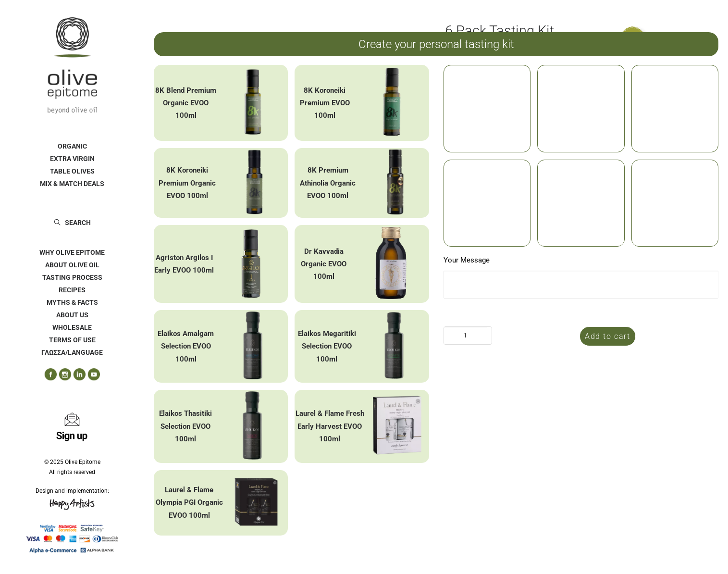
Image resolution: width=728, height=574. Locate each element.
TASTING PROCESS (72, 277)
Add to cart (608, 336)
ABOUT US (72, 315)
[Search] (72, 223)
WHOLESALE (72, 327)
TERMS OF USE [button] (72, 340)
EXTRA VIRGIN (72, 159)
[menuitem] (72, 146)
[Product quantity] (466, 336)
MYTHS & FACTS (72, 302)
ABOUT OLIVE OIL (72, 265)
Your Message (467, 260)
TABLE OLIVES (72, 171)
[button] (47, 375)
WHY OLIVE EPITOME (72, 252)
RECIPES (72, 290)
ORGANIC (72, 146)
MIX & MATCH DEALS (72, 184)
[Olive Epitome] (72, 65)
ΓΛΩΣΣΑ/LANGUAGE (72, 352)
